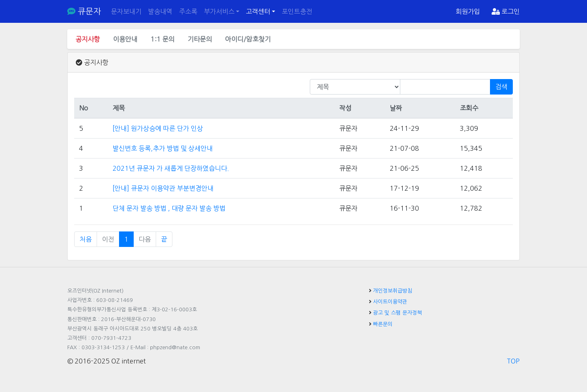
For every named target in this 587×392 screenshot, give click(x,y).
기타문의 (200, 39)
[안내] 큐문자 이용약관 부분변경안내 (163, 188)
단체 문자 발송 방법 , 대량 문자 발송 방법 (169, 208)
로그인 (506, 11)
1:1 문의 (162, 39)
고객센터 (258, 11)
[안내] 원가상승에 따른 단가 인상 (158, 128)
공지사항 (88, 39)
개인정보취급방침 (393, 291)
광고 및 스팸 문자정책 (397, 313)
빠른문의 (383, 324)
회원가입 (468, 11)
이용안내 (125, 39)
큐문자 (84, 11)
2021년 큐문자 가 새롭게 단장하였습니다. (171, 168)
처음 (86, 239)
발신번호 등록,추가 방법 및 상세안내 (163, 148)
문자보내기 (126, 11)
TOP (513, 361)
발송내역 (160, 11)
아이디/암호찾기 (248, 39)
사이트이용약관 (390, 302)
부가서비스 (219, 11)
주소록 (188, 11)
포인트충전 (297, 11)
